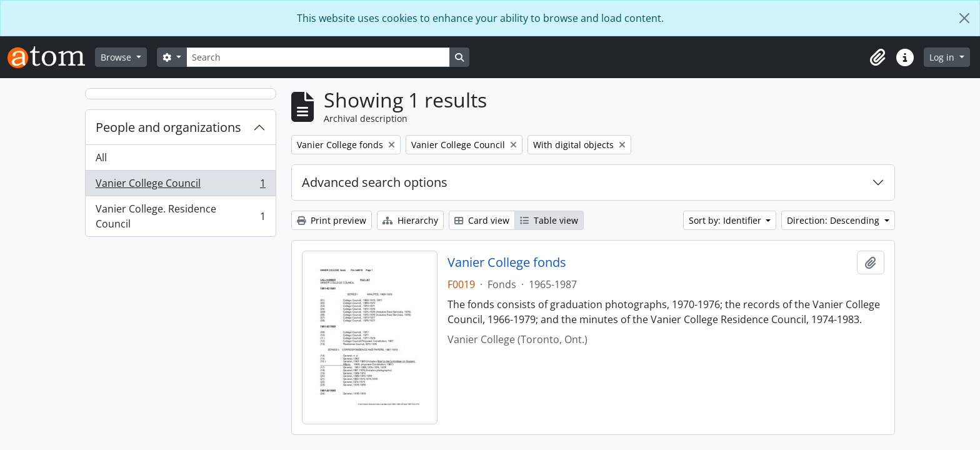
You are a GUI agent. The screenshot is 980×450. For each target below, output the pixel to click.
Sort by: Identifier (726, 220)
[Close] (964, 18)
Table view (549, 220)
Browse (117, 57)
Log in (943, 57)
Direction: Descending (834, 220)
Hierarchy (410, 220)
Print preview (332, 220)
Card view (482, 220)
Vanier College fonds (507, 262)
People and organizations (168, 127)
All (101, 157)
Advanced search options (375, 182)
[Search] (318, 57)
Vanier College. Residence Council (180, 216)
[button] (877, 57)
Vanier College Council (180, 186)
